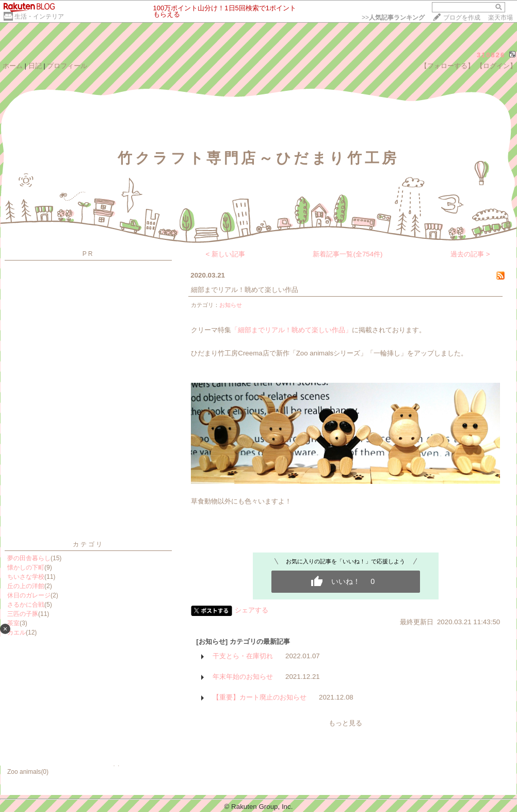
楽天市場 (500, 18)
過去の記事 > (470, 254)
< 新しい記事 (226, 254)
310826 (491, 55)
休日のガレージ (29, 595)
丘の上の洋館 (26, 586)
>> (393, 18)
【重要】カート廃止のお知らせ (260, 697)
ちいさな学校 (26, 577)
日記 (35, 66)
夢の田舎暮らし (29, 558)
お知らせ (231, 305)
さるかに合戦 (26, 605)
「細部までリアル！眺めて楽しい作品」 (292, 330)
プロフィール (67, 66)
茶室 (13, 623)
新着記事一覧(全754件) (348, 254)
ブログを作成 (462, 18)
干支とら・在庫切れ (243, 656)
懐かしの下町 (26, 567)
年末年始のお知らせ (243, 677)
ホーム (13, 66)
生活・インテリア (39, 17)
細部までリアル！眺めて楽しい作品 (245, 290)
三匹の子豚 (23, 614)
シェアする (252, 610)
